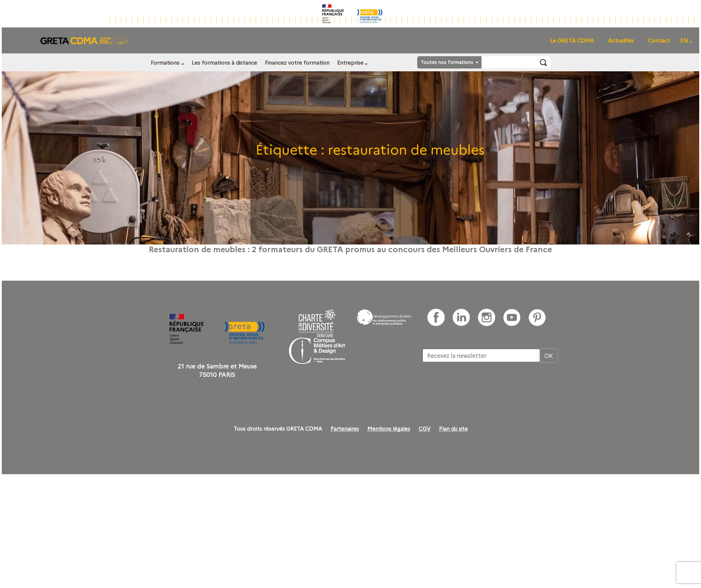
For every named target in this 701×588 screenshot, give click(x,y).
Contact (659, 40)
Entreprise (350, 62)
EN (684, 40)
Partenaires (345, 429)
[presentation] (476, 384)
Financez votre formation (297, 62)
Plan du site (453, 429)
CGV (425, 429)
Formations (165, 62)
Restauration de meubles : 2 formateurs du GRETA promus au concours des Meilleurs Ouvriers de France (350, 249)
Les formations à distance (224, 62)
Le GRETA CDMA (572, 40)
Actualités (621, 40)
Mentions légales (389, 429)
